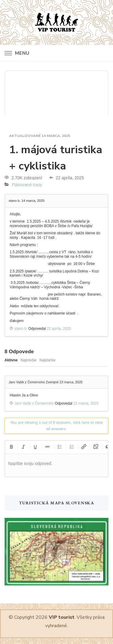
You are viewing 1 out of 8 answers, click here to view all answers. (56, 426)
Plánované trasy (27, 185)
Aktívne (11, 360)
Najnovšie (28, 360)
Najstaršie (47, 360)
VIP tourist (62, 617)
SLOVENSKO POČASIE (56, 93)
